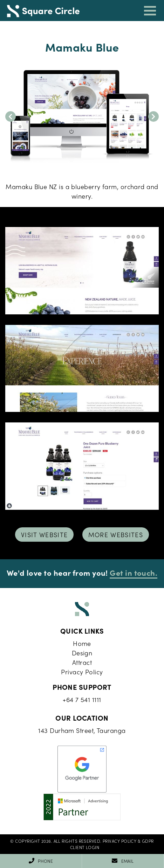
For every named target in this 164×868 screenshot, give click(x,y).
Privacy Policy (82, 672)
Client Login (85, 847)
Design (82, 653)
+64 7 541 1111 (82, 699)
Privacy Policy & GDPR (128, 841)
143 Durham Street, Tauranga (82, 730)
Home (82, 643)
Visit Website (45, 535)
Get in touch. (134, 573)
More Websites (116, 535)
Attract (82, 662)
